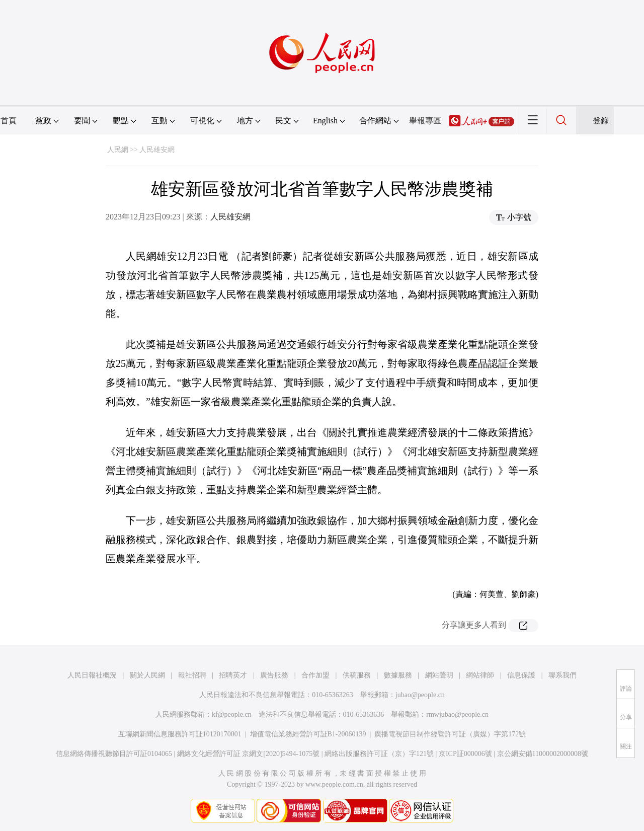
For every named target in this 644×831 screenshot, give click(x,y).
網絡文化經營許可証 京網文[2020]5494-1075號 (249, 754)
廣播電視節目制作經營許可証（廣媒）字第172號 (450, 734)
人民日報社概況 (92, 675)
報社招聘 (192, 675)
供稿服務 (357, 675)
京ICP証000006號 (465, 754)
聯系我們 (562, 675)
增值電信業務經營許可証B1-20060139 (308, 734)
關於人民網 (147, 675)
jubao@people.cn (420, 695)
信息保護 (521, 675)
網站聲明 (439, 675)
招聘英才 (233, 675)
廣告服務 (274, 675)
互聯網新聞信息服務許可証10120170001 (180, 734)
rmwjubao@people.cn (457, 714)
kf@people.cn (232, 714)
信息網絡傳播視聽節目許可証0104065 (114, 754)
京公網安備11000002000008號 (543, 754)
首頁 (9, 121)
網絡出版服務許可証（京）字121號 (379, 754)
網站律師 (480, 675)
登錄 (601, 121)
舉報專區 (425, 121)
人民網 (118, 150)
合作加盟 (315, 675)
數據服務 (398, 675)
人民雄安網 (157, 150)
